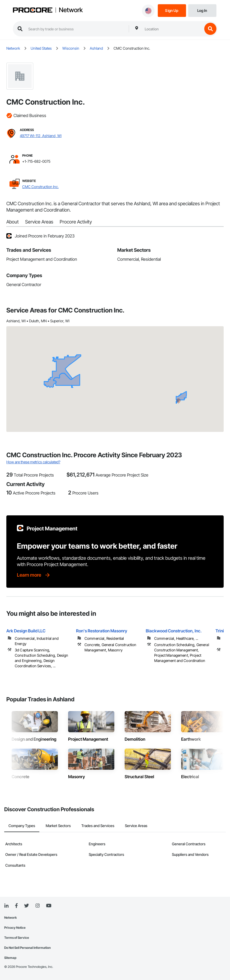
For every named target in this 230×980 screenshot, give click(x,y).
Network (71, 10)
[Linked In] (6, 906)
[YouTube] (49, 906)
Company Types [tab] (22, 826)
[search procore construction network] (76, 29)
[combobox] (172, 29)
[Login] (202, 10)
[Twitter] (26, 906)
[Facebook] (16, 906)
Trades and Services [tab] (98, 826)
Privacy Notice (15, 928)
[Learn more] (34, 575)
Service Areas (39, 222)
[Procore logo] (32, 11)
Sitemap (10, 958)
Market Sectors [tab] (58, 826)
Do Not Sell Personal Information (27, 948)
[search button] (210, 29)
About (13, 222)
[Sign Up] (172, 10)
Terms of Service (17, 938)
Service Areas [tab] (136, 826)
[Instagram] (37, 906)
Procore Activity (76, 222)
